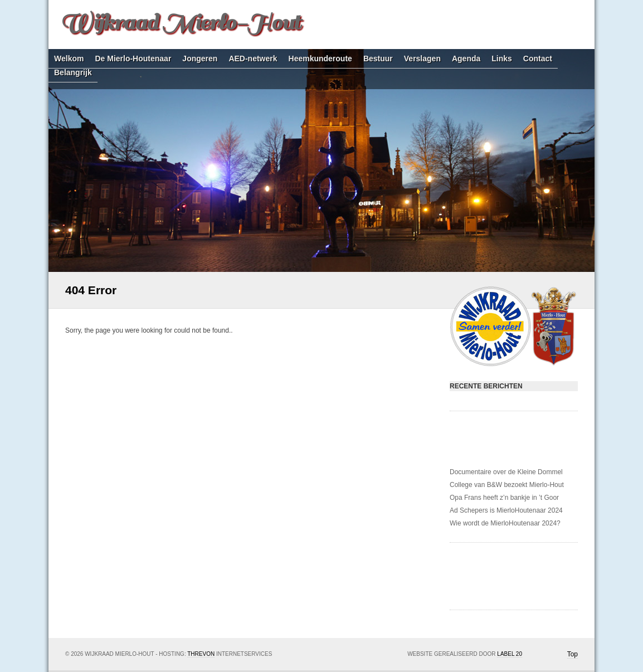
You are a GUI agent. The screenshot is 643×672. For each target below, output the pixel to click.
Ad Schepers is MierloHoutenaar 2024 (506, 510)
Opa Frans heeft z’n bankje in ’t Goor (504, 498)
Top (573, 654)
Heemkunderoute (320, 59)
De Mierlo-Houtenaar (133, 59)
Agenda (466, 59)
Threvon (201, 654)
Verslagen (422, 59)
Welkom (69, 59)
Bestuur (378, 59)
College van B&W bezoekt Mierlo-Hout (507, 485)
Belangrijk (73, 73)
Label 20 (510, 654)
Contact (538, 59)
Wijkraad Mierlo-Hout (180, 23)
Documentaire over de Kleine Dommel (506, 472)
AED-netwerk (253, 59)
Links (502, 59)
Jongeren (200, 59)
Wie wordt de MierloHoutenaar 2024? (505, 523)
